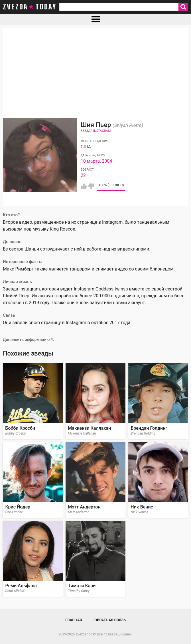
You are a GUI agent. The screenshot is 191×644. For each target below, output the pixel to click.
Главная (74, 620)
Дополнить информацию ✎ (29, 340)
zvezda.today (86, 634)
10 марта (90, 161)
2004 (107, 161)
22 (83, 175)
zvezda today (30, 7)
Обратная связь (110, 620)
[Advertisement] (95, 68)
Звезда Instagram (96, 131)
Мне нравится (84, 186)
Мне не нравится (91, 186)
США (86, 147)
